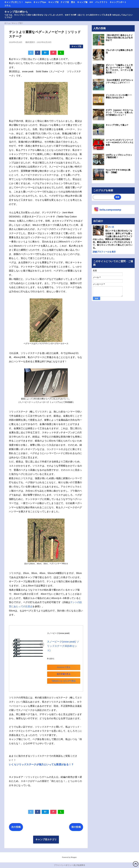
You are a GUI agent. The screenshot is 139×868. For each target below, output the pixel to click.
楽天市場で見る (66, 670)
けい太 (111, 227)
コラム (7, 6)
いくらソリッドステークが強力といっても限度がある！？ (41, 761)
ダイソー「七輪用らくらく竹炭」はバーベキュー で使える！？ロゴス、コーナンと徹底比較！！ (119, 69)
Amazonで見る (66, 663)
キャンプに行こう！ (14, 2)
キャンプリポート (118, 2)
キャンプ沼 (53, 2)
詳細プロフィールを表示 (104, 252)
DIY (91, 2)
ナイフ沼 (65, 2)
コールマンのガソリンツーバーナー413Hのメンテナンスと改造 (120, 142)
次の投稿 (16, 823)
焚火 (73, 2)
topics (28, 2)
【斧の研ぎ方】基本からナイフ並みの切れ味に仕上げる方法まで (119, 38)
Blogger (74, 853)
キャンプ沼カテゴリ (46, 836)
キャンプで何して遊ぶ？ (117, 125)
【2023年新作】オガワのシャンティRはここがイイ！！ (120, 81)
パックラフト (101, 2)
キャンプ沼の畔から (16, 12)
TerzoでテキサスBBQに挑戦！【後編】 (118, 171)
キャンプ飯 (82, 2)
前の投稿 (76, 823)
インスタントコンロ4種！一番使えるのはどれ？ (119, 96)
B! (45, 53)
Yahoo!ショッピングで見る (66, 676)
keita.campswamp (110, 210)
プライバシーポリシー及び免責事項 (69, 861)
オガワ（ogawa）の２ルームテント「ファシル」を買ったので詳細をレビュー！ (119, 112)
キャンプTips (40, 2)
